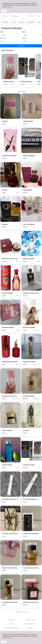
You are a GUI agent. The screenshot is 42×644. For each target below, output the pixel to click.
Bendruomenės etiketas (12, 628)
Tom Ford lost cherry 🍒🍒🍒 (32, 602)
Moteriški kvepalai (8, 327)
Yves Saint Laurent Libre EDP (32, 568)
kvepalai (5, 190)
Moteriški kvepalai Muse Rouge (12, 362)
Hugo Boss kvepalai (29, 362)
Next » (25, 612)
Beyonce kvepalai (29, 259)
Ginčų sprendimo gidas (30, 624)
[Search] (19, 16)
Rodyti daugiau (22, 91)
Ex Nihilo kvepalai (29, 396)
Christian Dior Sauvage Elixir (32, 533)
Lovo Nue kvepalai (29, 224)
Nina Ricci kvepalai (29, 327)
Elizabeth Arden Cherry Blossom (14, 82)
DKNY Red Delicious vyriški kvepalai (13, 259)
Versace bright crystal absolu (11, 568)
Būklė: (24, 32)
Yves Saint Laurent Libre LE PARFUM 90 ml (16, 533)
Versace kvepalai (7, 293)
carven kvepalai (7, 430)
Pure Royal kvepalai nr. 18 (10, 499)
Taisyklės (12, 624)
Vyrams (14, 22)
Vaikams (22, 22)
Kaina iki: (25, 38)
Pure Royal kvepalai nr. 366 (32, 499)
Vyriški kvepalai (28, 121)
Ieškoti (31, 16)
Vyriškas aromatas (26, 82)
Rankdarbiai (31, 22)
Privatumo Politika (30, 620)
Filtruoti (21, 46)
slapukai (9, 7)
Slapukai (30, 628)
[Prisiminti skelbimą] (4, 56)
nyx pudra (26, 430)
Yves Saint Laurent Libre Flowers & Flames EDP (17, 602)
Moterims (5, 22)
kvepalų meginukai (29, 156)
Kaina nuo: (3, 38)
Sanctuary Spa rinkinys (9, 156)
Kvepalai (5, 121)
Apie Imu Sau (12, 620)
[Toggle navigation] (38, 16)
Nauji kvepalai (27, 190)
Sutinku (4, 11)
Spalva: (2, 32)
